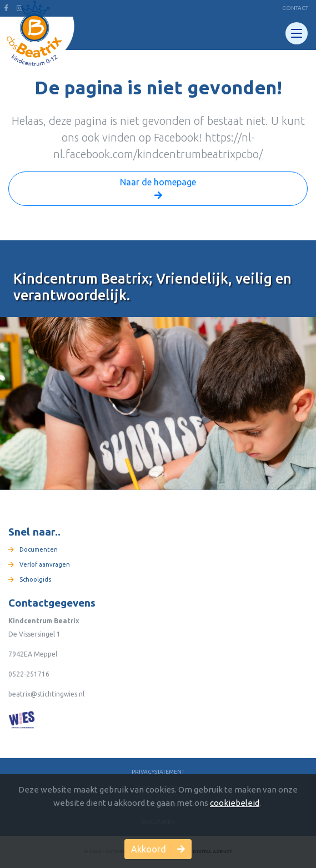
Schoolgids (30, 579)
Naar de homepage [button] (158, 190)
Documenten (33, 549)
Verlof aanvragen (39, 564)
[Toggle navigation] (297, 33)
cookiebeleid (235, 803)
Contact (295, 8)
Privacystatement (158, 772)
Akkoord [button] (158, 849)
